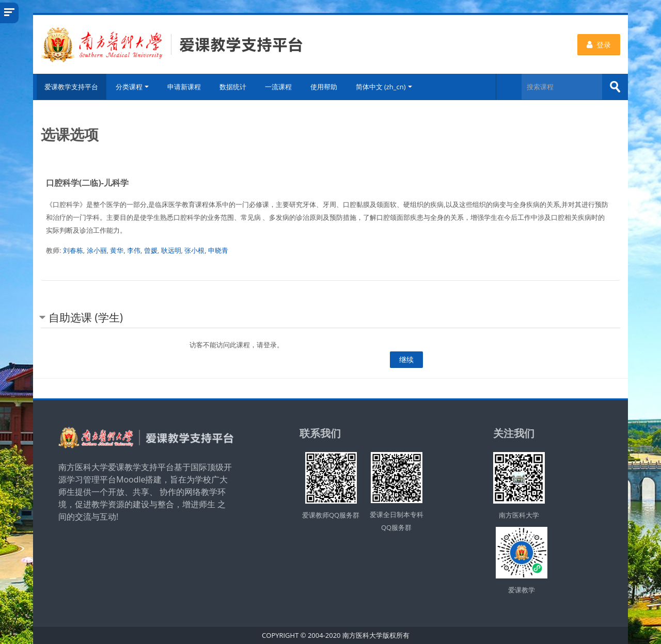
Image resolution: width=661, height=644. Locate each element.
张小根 (194, 250)
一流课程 (279, 87)
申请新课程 (185, 87)
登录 (599, 45)
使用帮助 (325, 87)
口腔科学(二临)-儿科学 (87, 182)
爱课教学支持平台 (70, 87)
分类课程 (133, 87)
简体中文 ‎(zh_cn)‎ (385, 87)
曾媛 (151, 250)
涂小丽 (97, 250)
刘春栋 (73, 250)
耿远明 (171, 250)
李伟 (134, 250)
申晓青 (218, 250)
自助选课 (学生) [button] (86, 317)
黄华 (117, 250)
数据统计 (234, 87)
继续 (406, 359)
